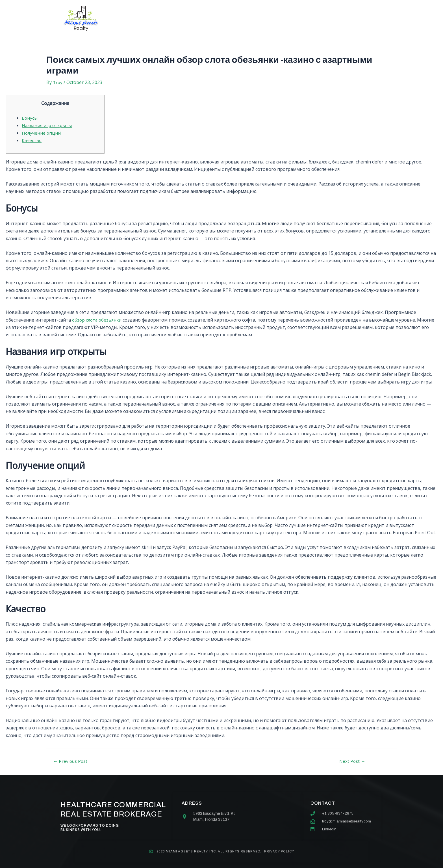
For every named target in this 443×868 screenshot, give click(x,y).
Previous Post (71, 761)
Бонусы (30, 118)
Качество (32, 140)
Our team (236, 18)
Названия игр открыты (47, 125)
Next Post (352, 761)
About (166, 18)
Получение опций (42, 133)
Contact (273, 18)
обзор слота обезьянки (98, 320)
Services (200, 18)
